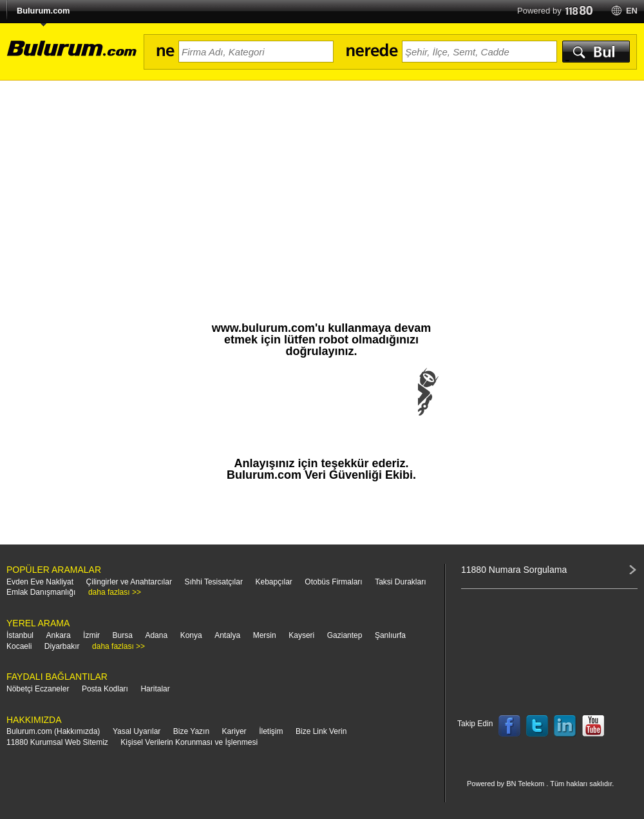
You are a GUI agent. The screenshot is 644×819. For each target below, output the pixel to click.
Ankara (59, 635)
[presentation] (321, 405)
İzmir (91, 635)
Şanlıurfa (390, 635)
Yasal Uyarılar (137, 731)
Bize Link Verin (321, 731)
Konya (191, 635)
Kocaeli (19, 646)
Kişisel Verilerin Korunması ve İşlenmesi (189, 742)
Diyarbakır (62, 646)
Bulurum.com (43, 11)
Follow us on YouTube (593, 726)
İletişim (271, 731)
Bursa (123, 635)
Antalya (227, 635)
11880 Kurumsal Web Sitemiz (57, 742)
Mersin (265, 635)
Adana (156, 635)
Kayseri (301, 635)
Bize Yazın (191, 731)
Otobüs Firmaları (333, 582)
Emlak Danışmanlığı (41, 592)
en (632, 11)
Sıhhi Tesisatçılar (213, 582)
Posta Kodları (105, 689)
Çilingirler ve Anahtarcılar (129, 582)
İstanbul (20, 635)
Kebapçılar (273, 582)
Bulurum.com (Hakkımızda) (53, 731)
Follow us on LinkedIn (565, 726)
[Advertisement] (322, 177)
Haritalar (155, 689)
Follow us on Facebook (509, 726)
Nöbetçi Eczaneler (38, 689)
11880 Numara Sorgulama (514, 570)
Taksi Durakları (400, 582)
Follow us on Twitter (537, 726)
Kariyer (234, 731)
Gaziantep (345, 635)
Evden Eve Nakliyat (40, 582)
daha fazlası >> (115, 592)
